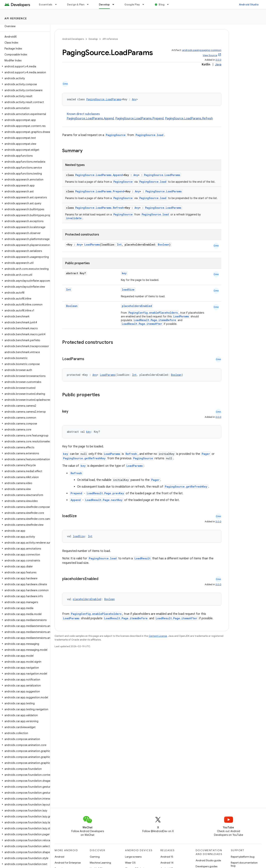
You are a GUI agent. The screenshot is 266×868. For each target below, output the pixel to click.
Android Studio (249, 4)
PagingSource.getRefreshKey (84, 458)
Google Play (132, 4)
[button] (24, 66)
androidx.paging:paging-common (202, 50)
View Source (210, 55)
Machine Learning (100, 863)
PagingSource (116, 135)
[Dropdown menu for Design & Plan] (89, 4)
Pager (206, 454)
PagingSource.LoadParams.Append (90, 118)
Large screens (133, 857)
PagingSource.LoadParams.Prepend (139, 118)
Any (134, 99)
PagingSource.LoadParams (104, 99)
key (124, 273)
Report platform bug (243, 857)
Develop (93, 39)
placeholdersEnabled (137, 306)
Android (59, 857)
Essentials (46, 4)
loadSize (128, 290)
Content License (158, 636)
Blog (162, 4)
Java (218, 65)
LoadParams (92, 245)
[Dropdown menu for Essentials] (58, 4)
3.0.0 (218, 60)
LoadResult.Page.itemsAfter (142, 324)
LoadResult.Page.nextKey (104, 500)
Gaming (95, 857)
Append (76, 500)
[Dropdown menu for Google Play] (145, 4)
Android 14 (167, 863)
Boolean (163, 245)
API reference (16, 18)
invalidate (74, 218)
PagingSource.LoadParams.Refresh (189, 118)
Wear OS (130, 863)
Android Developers (73, 39)
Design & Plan (76, 4)
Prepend (76, 493)
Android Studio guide (208, 860)
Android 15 (167, 857)
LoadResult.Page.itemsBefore (155, 320)
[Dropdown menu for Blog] (170, 4)
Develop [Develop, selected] (104, 4)
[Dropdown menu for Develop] (115, 4)
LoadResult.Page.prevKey (105, 493)
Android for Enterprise (68, 863)
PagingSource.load (149, 135)
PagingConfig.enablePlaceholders (153, 313)
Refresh (131, 454)
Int (119, 245)
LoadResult (142, 558)
